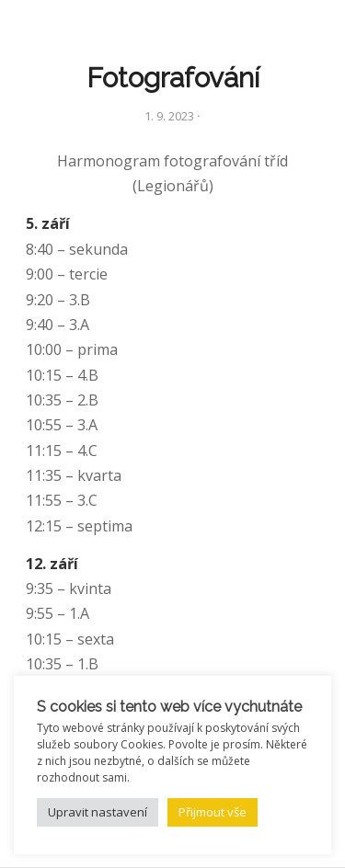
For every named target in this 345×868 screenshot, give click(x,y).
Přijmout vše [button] (213, 812)
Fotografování (173, 78)
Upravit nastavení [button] (98, 812)
